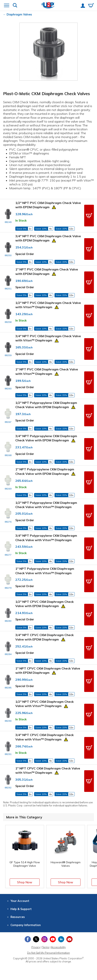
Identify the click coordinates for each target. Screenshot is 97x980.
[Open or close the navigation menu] (7, 6)
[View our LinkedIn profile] (61, 939)
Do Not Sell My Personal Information (48, 953)
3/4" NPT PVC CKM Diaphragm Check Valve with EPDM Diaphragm (48, 238)
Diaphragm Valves (19, 14)
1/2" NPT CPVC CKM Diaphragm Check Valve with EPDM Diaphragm (45, 604)
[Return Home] (48, 6)
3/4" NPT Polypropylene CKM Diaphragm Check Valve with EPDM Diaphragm (46, 438)
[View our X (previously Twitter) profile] (36, 939)
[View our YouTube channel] (53, 939)
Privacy (36, 947)
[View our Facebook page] (28, 939)
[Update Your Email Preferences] (69, 939)
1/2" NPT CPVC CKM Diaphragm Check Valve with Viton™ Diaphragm (45, 704)
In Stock (21, 221)
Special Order (25, 254)
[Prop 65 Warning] (54, 207)
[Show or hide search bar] (15, 6)
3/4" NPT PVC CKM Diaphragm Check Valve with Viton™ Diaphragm (48, 338)
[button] (89, 216)
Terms (46, 947)
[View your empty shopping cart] (91, 6)
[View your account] (83, 6)
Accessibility (58, 947)
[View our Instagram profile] (44, 939)
